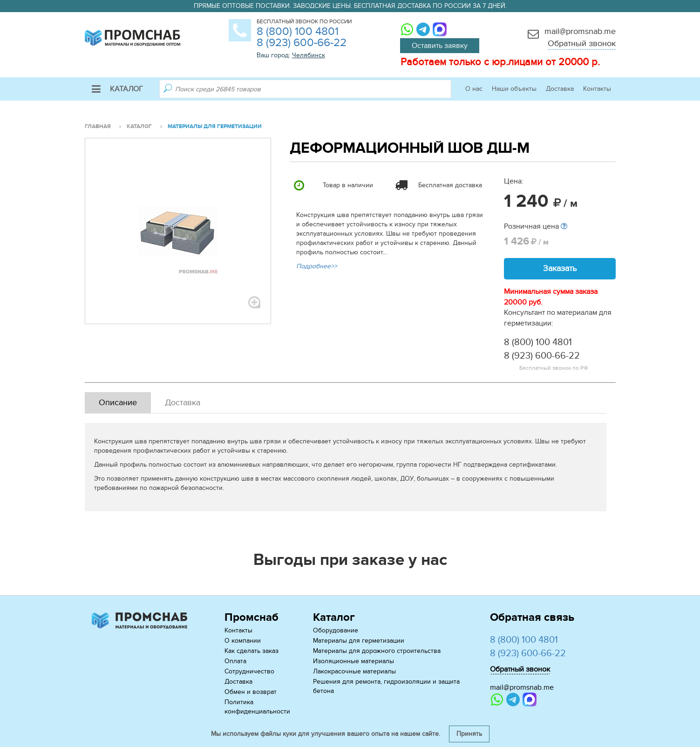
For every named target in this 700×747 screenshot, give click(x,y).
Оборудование (336, 630)
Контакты (597, 89)
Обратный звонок (582, 44)
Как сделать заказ (251, 651)
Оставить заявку (440, 46)
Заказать (560, 268)
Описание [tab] (118, 403)
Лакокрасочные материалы (354, 671)
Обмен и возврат (251, 692)
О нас (474, 89)
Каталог (117, 89)
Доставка (560, 89)
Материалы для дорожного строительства (377, 651)
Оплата (235, 661)
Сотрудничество (249, 671)
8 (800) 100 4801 (298, 31)
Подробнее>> (317, 266)
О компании (243, 641)
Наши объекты (514, 89)
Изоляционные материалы (353, 661)
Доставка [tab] (183, 403)
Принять (469, 734)
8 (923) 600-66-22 (302, 43)
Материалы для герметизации (359, 641)
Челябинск (309, 55)
